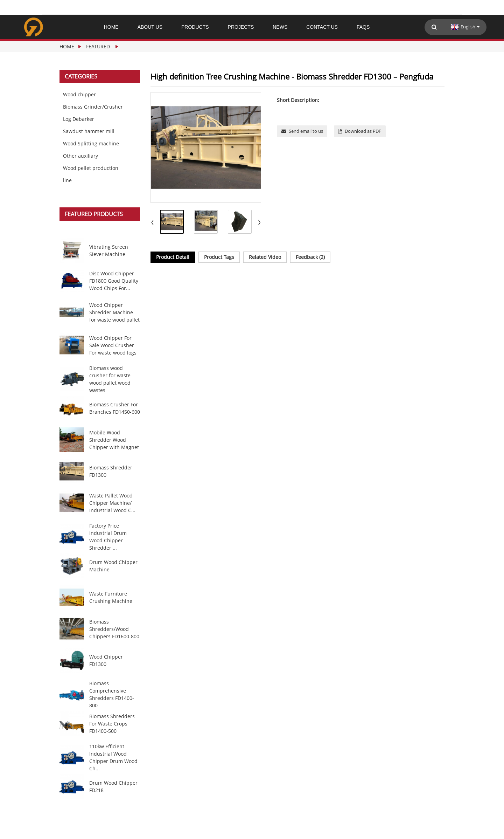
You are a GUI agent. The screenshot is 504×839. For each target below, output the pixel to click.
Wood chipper (79, 94)
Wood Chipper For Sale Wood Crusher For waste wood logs (113, 345)
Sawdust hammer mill (89, 131)
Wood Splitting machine (91, 143)
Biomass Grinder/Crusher (93, 107)
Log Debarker (79, 119)
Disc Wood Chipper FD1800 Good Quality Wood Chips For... (114, 281)
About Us (150, 27)
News (280, 27)
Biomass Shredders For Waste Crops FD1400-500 (112, 724)
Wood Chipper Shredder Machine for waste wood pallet (114, 312)
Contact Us (322, 27)
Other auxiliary (80, 156)
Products (195, 27)
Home (111, 27)
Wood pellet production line (91, 174)
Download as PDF (363, 131)
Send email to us (306, 131)
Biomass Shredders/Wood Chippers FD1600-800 (114, 629)
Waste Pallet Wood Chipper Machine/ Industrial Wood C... (112, 503)
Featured (98, 46)
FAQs (363, 27)
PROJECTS (241, 27)
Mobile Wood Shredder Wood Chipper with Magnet (114, 440)
